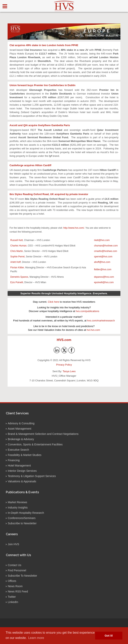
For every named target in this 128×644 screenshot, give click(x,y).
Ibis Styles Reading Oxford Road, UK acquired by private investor (49, 194)
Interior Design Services (22, 471)
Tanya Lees (69, 371)
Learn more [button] (36, 638)
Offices (12, 581)
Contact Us (14, 565)
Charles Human (18, 246)
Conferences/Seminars (22, 518)
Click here (53, 302)
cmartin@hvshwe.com (105, 251)
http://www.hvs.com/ (74, 228)
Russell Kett (17, 240)
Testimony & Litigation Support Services (32, 476)
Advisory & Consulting (21, 423)
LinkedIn (13, 602)
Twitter (12, 597)
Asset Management (20, 429)
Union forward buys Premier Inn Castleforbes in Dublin (43, 85)
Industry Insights (18, 508)
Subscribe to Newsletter (22, 523)
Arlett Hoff (15, 262)
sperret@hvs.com (103, 257)
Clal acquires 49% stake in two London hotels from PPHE (44, 45)
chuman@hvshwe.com (106, 246)
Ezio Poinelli (17, 282)
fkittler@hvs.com (103, 269)
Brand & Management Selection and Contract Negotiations (43, 434)
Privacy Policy (64, 365)
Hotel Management (19, 466)
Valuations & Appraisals (22, 481)
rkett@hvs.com (102, 240)
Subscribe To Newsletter (22, 576)
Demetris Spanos (19, 277)
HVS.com (64, 340)
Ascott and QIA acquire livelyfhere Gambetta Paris (40, 125)
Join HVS (13, 544)
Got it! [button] (109, 636)
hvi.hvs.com (93, 330)
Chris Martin (17, 251)
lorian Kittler (18, 268)
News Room (15, 586)
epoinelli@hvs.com (104, 282)
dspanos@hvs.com (104, 277)
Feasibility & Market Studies (25, 455)
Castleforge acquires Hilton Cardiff (30, 165)
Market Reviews (18, 502)
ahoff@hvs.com (102, 262)
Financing (14, 460)
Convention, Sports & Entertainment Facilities (35, 444)
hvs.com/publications (87, 311)
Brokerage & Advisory (21, 439)
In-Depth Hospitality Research (26, 513)
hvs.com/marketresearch (101, 321)
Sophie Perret (17, 257)
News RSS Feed (18, 591)
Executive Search (18, 450)
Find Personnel (17, 570)
